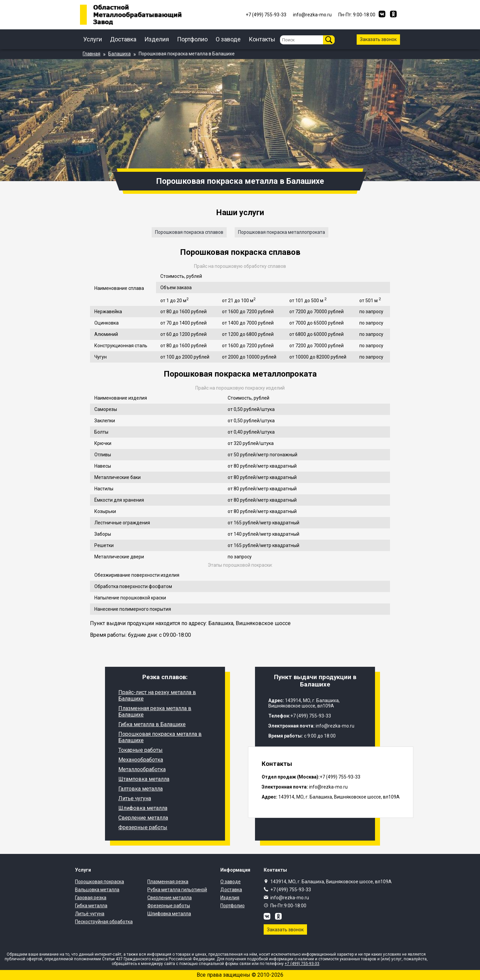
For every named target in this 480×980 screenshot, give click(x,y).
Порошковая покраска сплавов (189, 232)
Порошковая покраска (99, 882)
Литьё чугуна (90, 914)
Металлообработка (142, 769)
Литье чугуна (135, 798)
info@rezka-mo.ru (290, 898)
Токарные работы (140, 750)
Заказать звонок (378, 39)
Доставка (123, 39)
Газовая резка (91, 898)
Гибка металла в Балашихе (152, 724)
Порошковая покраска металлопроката (281, 232)
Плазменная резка (168, 882)
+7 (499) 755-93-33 (291, 890)
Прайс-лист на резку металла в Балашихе (157, 695)
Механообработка (141, 760)
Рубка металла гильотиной (177, 890)
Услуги (93, 39)
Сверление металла (143, 818)
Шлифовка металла (143, 808)
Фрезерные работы (143, 827)
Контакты (262, 39)
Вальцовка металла (97, 890)
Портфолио (192, 39)
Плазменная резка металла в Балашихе (155, 711)
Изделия (157, 39)
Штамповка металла (144, 779)
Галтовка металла (140, 789)
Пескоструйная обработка (104, 922)
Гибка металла (91, 906)
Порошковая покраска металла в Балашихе (160, 737)
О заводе (228, 39)
